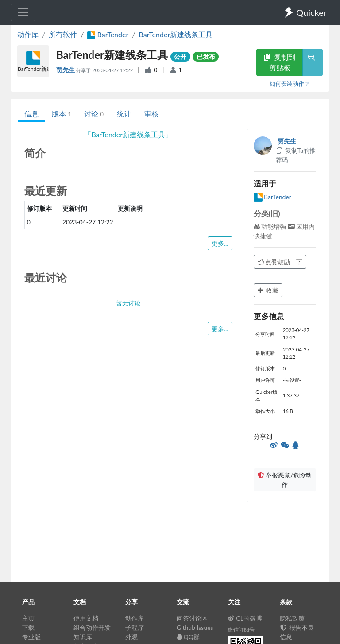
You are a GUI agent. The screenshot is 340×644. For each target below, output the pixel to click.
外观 (131, 637)
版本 (61, 114)
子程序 (135, 627)
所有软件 (63, 34)
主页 (28, 618)
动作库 (28, 34)
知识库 (83, 637)
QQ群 (188, 637)
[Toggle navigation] (23, 12)
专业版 (31, 637)
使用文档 (86, 618)
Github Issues (195, 627)
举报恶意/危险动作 (285, 480)
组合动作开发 (92, 627)
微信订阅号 (241, 630)
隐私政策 (292, 618)
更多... (220, 243)
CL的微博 (245, 618)
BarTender (272, 197)
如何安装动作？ (290, 84)
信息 (31, 114)
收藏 (268, 290)
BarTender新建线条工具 (176, 34)
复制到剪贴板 (279, 62)
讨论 (94, 114)
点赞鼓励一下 (280, 262)
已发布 (206, 56)
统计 (124, 114)
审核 (151, 114)
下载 (28, 627)
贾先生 (66, 70)
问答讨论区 (192, 618)
